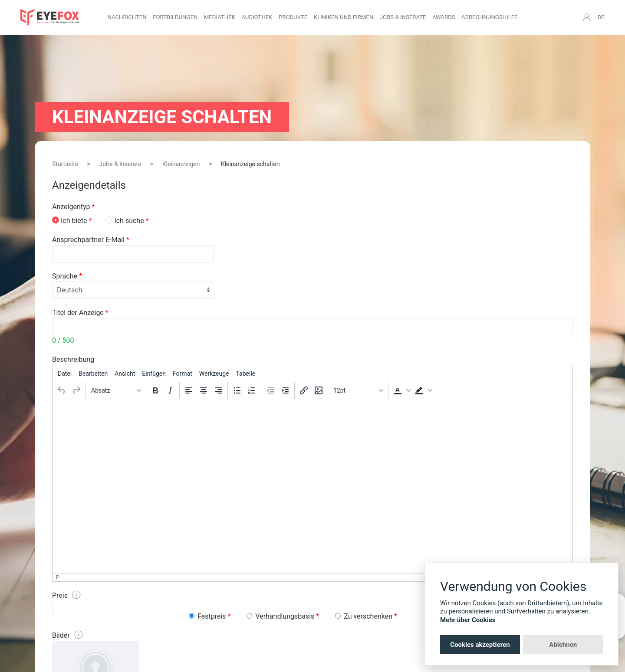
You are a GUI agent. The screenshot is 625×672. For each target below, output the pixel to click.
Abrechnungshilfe (490, 17)
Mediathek (220, 17)
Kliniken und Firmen (344, 17)
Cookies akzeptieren (480, 645)
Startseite (65, 164)
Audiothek (257, 17)
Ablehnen (563, 645)
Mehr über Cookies (468, 620)
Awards (444, 17)
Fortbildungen (175, 17)
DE (601, 17)
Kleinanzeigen (181, 164)
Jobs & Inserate (403, 17)
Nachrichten (127, 17)
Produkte (293, 17)
